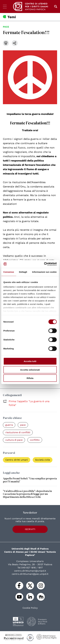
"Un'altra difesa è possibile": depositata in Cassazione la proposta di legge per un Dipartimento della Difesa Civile (27, 494)
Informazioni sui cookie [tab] (44, 272)
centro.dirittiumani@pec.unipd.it (30, 574)
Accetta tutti (30, 361)
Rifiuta (30, 378)
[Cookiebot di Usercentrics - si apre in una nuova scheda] (44, 264)
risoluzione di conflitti (18, 432)
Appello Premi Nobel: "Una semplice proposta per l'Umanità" (30, 480)
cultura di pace (14, 440)
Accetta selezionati (30, 370)
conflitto (35, 440)
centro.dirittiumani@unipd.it (30, 571)
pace (6, 27)
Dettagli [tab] (23, 272)
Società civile (43, 460)
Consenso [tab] (9, 272)
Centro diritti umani (17, 460)
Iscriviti (30, 529)
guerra (9, 425)
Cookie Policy (30, 608)
